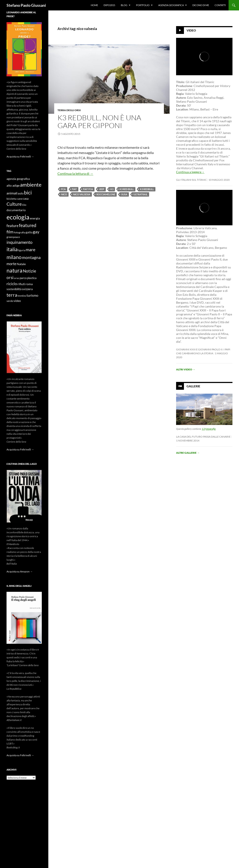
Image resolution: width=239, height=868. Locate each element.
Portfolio (143, 5)
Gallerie (193, 386)
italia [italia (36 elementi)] (12, 249)
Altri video (186, 369)
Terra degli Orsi (69, 110)
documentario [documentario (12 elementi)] (16, 210)
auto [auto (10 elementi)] (21, 193)
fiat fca (88, 189)
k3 (112, 189)
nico (64, 194)
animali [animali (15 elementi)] (12, 193)
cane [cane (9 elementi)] (19, 199)
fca (63, 189)
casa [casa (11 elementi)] (26, 199)
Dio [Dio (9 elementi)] (24, 205)
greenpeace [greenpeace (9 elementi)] (13, 237)
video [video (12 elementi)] (17, 301)
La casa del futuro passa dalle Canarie (203, 437)
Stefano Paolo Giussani (26, 5)
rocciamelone (106, 194)
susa (124, 194)
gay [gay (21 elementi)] (36, 232)
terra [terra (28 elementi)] (12, 295)
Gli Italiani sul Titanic (191, 180)
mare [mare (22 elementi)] (30, 249)
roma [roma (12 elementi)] (29, 284)
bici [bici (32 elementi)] (28, 192)
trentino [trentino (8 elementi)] (22, 296)
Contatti (220, 5)
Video (191, 30)
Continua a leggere (190, 172)
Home (94, 5)
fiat (74, 189)
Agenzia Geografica (171, 5)
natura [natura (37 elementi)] (14, 270)
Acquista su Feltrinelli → (20, 156)
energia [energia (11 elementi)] (35, 218)
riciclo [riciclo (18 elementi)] (12, 284)
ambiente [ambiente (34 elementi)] (31, 185)
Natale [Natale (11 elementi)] (21, 264)
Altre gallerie (188, 453)
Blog (124, 5)
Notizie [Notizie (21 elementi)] (29, 271)
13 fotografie (209, 429)
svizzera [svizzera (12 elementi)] (27, 289)
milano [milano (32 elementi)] (14, 257)
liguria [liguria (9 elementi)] (22, 250)
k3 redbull (147, 189)
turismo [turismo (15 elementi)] (32, 295)
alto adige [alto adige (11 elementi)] (13, 186)
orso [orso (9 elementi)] (17, 278)
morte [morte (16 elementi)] (11, 264)
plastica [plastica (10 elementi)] (32, 278)
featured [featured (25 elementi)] (28, 225)
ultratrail (141, 194)
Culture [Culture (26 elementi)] (14, 204)
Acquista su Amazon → (20, 571)
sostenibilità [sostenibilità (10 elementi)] (14, 289)
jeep (102, 189)
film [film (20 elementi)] (10, 232)
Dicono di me (201, 5)
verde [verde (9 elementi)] (10, 301)
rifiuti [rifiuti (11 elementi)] (21, 284)
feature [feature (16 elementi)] (13, 226)
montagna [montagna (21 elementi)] (31, 257)
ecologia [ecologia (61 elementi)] (18, 217)
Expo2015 (109, 5)
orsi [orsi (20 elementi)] (10, 277)
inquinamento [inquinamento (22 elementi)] (19, 242)
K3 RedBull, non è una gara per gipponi (99, 121)
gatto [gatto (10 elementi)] (29, 232)
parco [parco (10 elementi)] (23, 278)
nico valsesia (82, 194)
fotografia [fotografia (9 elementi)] (20, 232)
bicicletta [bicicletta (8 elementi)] (11, 199)
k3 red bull (127, 189)
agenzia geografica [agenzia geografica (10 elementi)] (18, 179)
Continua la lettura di (75, 173)
